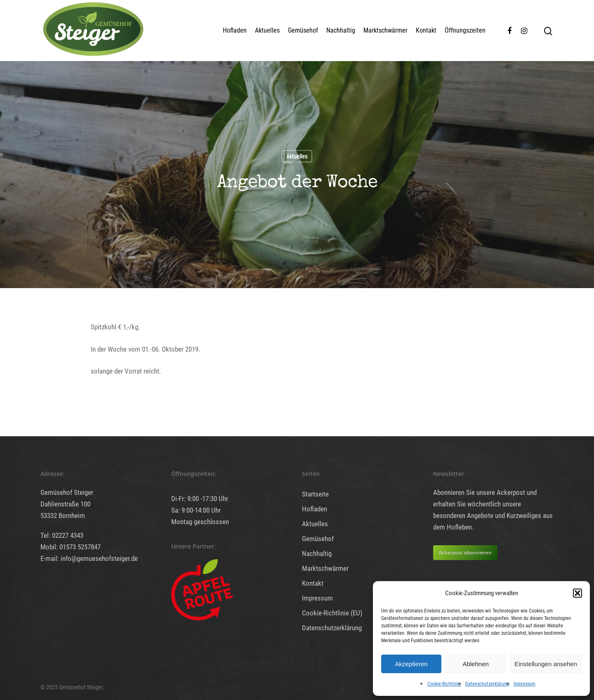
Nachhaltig (341, 30)
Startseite (315, 494)
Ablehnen (475, 664)
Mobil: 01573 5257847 (71, 547)
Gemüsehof (303, 30)
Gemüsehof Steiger (67, 492)
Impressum (524, 684)
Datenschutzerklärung (487, 684)
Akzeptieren (411, 664)
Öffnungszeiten (465, 30)
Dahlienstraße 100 (65, 504)
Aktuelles (267, 30)
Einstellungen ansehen (546, 664)
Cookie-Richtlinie (444, 684)
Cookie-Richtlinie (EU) (332, 613)
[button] (577, 593)
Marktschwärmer (385, 30)
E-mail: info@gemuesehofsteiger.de (89, 558)
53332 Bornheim (63, 516)
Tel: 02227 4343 (62, 535)
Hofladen (235, 30)
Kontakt (426, 30)
